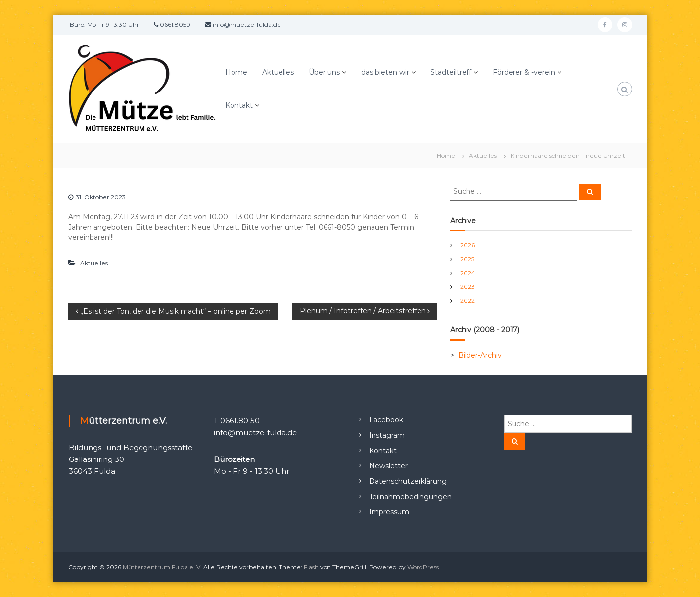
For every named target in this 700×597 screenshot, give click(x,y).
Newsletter (388, 466)
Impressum (389, 512)
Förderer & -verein (524, 72)
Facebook (386, 420)
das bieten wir (385, 72)
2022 (467, 300)
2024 (468, 273)
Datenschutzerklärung (408, 481)
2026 (467, 245)
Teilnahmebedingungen (410, 497)
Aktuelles (278, 72)
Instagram (387, 435)
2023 (467, 287)
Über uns (324, 72)
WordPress (423, 567)
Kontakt (239, 105)
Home (236, 72)
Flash (311, 567)
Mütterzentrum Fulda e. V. (162, 567)
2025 (467, 259)
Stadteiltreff (451, 72)
